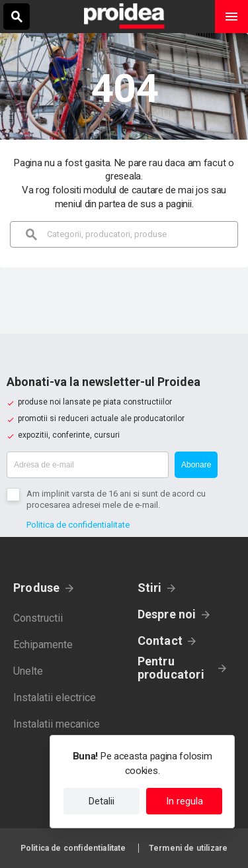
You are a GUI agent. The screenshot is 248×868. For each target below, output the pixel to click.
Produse (37, 588)
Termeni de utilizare (188, 848)
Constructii (38, 618)
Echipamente (43, 645)
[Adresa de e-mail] (88, 465)
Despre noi (167, 614)
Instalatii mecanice (57, 724)
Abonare (196, 465)
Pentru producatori (171, 668)
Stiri (150, 588)
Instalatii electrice (55, 698)
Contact (160, 641)
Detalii (102, 801)
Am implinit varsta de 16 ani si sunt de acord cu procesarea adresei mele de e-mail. (116, 499)
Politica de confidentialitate (78, 525)
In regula (185, 801)
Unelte (28, 671)
